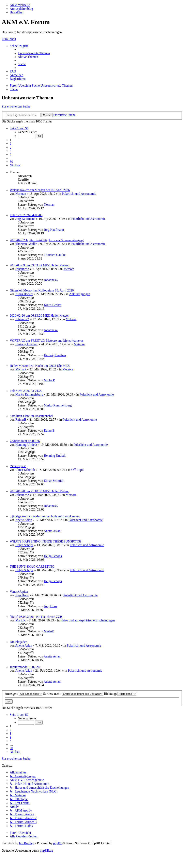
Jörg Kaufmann (25, 219)
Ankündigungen (80, 294)
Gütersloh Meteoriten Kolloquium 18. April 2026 (42, 290)
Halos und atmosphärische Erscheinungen (88, 620)
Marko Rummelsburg (29, 394)
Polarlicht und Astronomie (79, 194)
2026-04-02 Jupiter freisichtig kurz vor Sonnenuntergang (47, 240)
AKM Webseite (20, 5)
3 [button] (11, 147)
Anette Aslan (24, 520)
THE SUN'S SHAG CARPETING (32, 566)
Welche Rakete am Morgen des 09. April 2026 (40, 190)
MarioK (21, 620)
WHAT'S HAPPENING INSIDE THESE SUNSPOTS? (46, 541)
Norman (21, 194)
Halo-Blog (17, 12)
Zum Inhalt (9, 39)
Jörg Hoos (22, 595)
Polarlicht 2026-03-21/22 (26, 391)
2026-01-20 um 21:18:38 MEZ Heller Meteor (39, 491)
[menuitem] (34, 53)
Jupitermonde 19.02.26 (25, 667)
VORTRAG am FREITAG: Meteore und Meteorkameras (47, 341)
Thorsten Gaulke (26, 244)
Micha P (21, 369)
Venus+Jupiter (19, 592)
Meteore (69, 269)
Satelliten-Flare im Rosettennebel (31, 416)
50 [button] (11, 162)
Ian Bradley (27, 843)
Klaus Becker (24, 294)
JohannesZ (22, 269)
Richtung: (120, 694)
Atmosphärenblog (21, 9)
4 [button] (11, 151)
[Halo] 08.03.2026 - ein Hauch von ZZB (36, 617)
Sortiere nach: (73, 694)
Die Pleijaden (19, 642)
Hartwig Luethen (26, 344)
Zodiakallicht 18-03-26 (25, 441)
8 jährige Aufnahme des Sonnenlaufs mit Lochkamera (45, 516)
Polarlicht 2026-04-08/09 (26, 215)
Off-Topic (78, 470)
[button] (19, 128)
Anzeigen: (24, 694)
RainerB (21, 420)
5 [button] (11, 154)
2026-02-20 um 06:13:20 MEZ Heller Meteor (39, 315)
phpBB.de (46, 850)
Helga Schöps (24, 545)
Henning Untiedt (26, 445)
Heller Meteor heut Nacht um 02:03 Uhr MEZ (40, 366)
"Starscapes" (18, 466)
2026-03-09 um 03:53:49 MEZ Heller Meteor (39, 265)
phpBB (58, 843)
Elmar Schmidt (25, 470)
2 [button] (11, 143)
